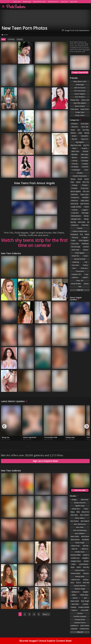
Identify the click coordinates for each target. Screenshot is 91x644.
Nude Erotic (85, 109)
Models (74, 496)
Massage (85, 213)
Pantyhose (74, 234)
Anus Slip (85, 127)
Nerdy (86, 219)
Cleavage (85, 161)
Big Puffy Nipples (80, 103)
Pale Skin (85, 225)
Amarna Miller (76, 555)
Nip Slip (73, 222)
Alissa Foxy (75, 546)
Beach (74, 136)
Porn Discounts (80, 91)
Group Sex (75, 197)
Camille (85, 604)
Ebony (73, 179)
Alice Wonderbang (80, 530)
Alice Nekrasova (80, 524)
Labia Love (17, 2)
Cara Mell (85, 610)
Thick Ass (84, 268)
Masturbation (76, 216)
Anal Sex (75, 127)
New (3, 39)
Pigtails (85, 237)
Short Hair (75, 250)
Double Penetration (80, 176)
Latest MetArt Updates (14, 401)
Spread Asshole (80, 259)
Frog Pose (85, 188)
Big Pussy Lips (76, 145)
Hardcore (74, 201)
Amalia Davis (80, 552)
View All (80, 290)
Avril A (78, 583)
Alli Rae (86, 546)
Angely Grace (76, 561)
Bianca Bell (75, 601)
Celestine (74, 629)
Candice (73, 607)
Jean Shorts (85, 204)
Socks (86, 256)
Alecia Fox (85, 512)
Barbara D (75, 592)
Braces (74, 157)
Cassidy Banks (80, 619)
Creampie (75, 167)
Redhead (85, 244)
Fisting (74, 185)
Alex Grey (74, 515)
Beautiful (84, 136)
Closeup (75, 164)
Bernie (75, 598)
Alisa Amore (75, 539)
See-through (76, 247)
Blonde (85, 151)
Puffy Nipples (84, 240)
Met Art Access (53, 2)
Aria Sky (86, 567)
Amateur (74, 124)
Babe (80, 133)
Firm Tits (86, 182)
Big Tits (86, 145)
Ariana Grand (80, 570)
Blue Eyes (85, 154)
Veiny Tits (80, 281)
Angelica (85, 558)
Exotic (87, 179)
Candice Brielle (84, 607)
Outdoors (75, 225)
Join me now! (80, 490)
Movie (86, 216)
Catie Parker (85, 626)
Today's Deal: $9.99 (80, 72)
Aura (72, 583)
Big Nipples (80, 142)
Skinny (86, 250)
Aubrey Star (76, 580)
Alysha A (85, 549)
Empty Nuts (75, 100)
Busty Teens (80, 115)
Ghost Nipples (76, 191)
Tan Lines (75, 265)
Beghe (86, 592)
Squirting (76, 262)
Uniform (75, 277)
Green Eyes (85, 194)
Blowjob (74, 154)
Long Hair (75, 213)
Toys (86, 274)
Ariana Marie (76, 573)
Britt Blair (75, 604)
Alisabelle (85, 539)
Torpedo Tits (76, 274)
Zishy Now (64, 2)
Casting (74, 161)
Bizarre (85, 148)
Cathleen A (74, 626)
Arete (79, 567)
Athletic (73, 133)
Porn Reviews (80, 97)
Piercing (75, 237)
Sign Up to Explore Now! (45, 461)
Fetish (78, 182)
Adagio (74, 500)
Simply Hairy (80, 112)
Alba (78, 512)
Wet (80, 287)
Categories (75, 120)
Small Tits (75, 256)
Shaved (86, 247)
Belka (74, 595)
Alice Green (75, 521)
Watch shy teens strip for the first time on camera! (34, 243)
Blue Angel (85, 601)
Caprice (74, 610)
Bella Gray (84, 595)
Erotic (80, 179)
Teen (74, 268)
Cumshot (85, 167)
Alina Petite (75, 536)
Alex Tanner (84, 515)
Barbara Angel (80, 589)
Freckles (74, 188)
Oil (88, 222)
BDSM (87, 133)
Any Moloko (84, 564)
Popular (20, 39)
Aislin (86, 509)
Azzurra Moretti (80, 586)
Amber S (86, 555)
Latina (86, 207)
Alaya (73, 512)
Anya (73, 567)
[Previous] (4, 426)
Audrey (86, 580)
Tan (86, 262)
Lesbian (75, 210)
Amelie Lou (75, 558)
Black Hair (75, 151)
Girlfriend (74, 194)
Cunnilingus (76, 170)
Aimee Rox (76, 509)
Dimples (80, 173)
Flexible (85, 185)
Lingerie (85, 210)
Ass (79, 130)
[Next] (87, 426)
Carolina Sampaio (80, 616)
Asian (73, 130)
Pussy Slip (75, 244)
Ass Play (86, 130)
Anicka (86, 561)
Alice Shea (80, 527)
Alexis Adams (80, 518)
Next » (46, 614)
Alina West (85, 536)
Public (73, 240)
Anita (73, 564)
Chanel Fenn (84, 629)
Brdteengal (27, 2)
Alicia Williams (80, 533)
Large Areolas (76, 207)
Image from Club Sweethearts (76, 30)
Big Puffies (74, 2)
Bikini (74, 148)
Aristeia (86, 573)
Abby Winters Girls (39, 2)
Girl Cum (86, 191)
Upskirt (85, 277)
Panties (80, 228)
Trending (11, 39)
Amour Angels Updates (76, 299)
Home (5, 35)
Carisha (80, 613)
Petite (87, 234)
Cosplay (85, 164)
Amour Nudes (80, 106)
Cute (86, 170)
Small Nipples (80, 253)
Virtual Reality (76, 284)
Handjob (85, 197)
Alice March (85, 521)
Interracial (74, 204)
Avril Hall (86, 583)
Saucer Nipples (80, 94)
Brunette (85, 157)
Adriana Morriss (80, 503)
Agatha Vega (80, 506)
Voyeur (86, 284)
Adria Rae (85, 500)
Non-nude (82, 222)
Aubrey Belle (80, 576)
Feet (72, 182)
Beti (85, 598)
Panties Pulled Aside (80, 231)
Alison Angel (80, 543)
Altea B (74, 549)
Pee (82, 234)
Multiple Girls (76, 219)
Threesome (80, 271)
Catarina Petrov (80, 623)
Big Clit (74, 139)
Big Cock (85, 139)
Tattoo (86, 265)
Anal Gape (85, 124)
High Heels (85, 201)
